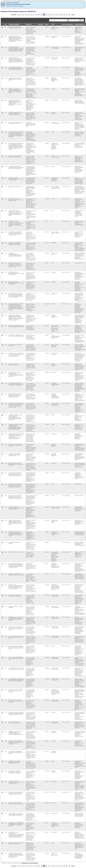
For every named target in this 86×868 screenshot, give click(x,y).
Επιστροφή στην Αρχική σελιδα (30, 863)
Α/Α (6, 24)
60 (64, 15)
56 (54, 15)
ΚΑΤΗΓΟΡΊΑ (40, 24)
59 (62, 15)
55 (52, 15)
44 (24, 15)
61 (67, 15)
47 (31, 15)
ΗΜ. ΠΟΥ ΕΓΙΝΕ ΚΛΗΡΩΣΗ (67, 24)
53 (47, 15)
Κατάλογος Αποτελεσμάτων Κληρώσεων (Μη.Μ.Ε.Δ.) (18, 11)
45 (26, 15)
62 (69, 15)
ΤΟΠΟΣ (53, 24)
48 (34, 15)
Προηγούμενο (14, 15)
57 (57, 15)
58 (59, 15)
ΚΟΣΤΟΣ (47, 24)
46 (29, 15)
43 (21, 15)
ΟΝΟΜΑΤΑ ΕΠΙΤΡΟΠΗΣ (80, 24)
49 (36, 15)
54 (49, 15)
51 (41, 15)
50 (39, 15)
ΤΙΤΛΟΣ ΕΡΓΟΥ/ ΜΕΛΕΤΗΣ (14, 24)
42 (18, 15)
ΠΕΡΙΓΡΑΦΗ (28, 24)
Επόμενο (73, 15)
